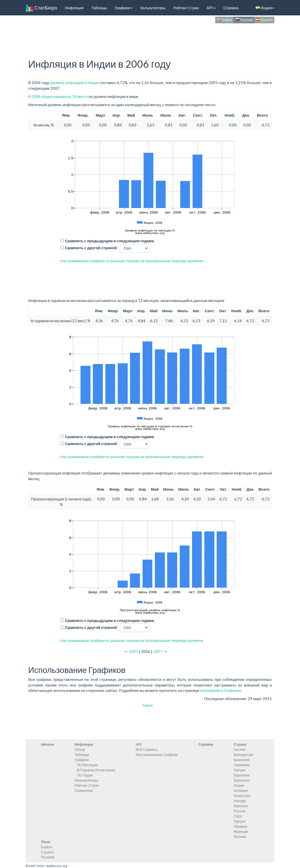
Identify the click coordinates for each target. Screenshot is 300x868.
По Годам (85, 775)
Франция (241, 831)
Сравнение (84, 790)
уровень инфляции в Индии (74, 83)
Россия (239, 811)
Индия (265, 8)
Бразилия (242, 760)
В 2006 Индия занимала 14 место (58, 96)
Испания (241, 790)
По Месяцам (87, 765)
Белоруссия (243, 755)
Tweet (147, 705)
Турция (239, 821)
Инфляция (74, 8)
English (224, 20)
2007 (158, 651)
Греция (239, 770)
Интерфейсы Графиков (221, 690)
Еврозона (242, 775)
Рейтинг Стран (186, 8)
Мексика (241, 806)
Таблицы (99, 8)
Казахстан (242, 796)
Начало (48, 744)
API (211, 8)
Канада (240, 801)
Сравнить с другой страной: (91, 248)
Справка (231, 8)
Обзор (80, 749)
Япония (240, 837)
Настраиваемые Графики (157, 755)
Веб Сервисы (147, 749)
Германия (242, 765)
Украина (240, 826)
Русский (244, 20)
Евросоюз (242, 780)
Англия (239, 749)
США (238, 816)
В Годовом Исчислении (96, 770)
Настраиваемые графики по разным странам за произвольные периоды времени (132, 261)
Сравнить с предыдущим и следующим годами (109, 241)
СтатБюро (41, 8)
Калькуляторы (153, 8)
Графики (124, 8)
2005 (134, 651)
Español (264, 20)
